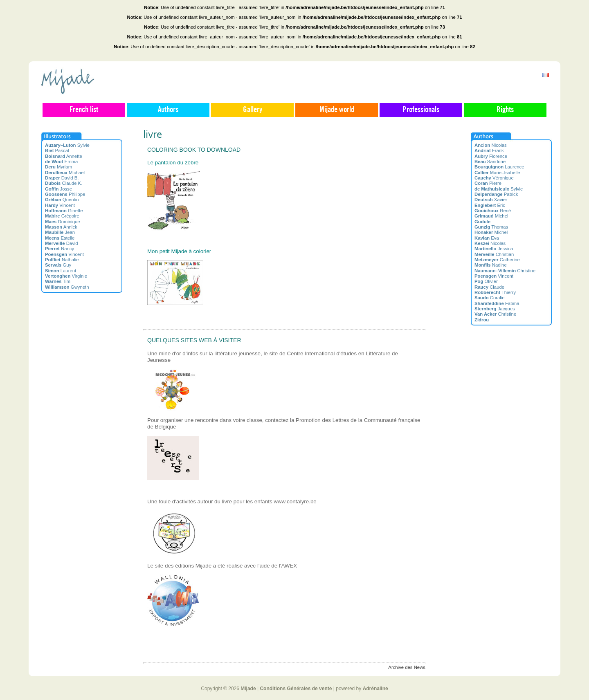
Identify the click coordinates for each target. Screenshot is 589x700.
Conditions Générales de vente (296, 689)
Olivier (486, 281)
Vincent (60, 205)
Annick (61, 227)
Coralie (490, 298)
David (62, 243)
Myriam (58, 167)
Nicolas (491, 145)
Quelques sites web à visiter (194, 340)
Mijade (248, 689)
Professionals (421, 110)
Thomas (491, 227)
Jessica (494, 249)
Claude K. (64, 183)
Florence (491, 156)
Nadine (491, 265)
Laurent (61, 271)
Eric (490, 205)
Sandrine (490, 162)
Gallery (253, 110)
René (493, 211)
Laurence (499, 167)
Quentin (62, 200)
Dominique (63, 222)
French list (84, 110)
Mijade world (337, 110)
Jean (60, 232)
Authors (168, 110)
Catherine (497, 260)
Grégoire (62, 216)
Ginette (64, 211)
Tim (58, 281)
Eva (487, 238)
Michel (491, 216)
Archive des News (407, 667)
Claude (489, 287)
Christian (494, 254)
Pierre (488, 183)
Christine (505, 271)
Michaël (65, 173)
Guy (58, 265)
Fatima (497, 303)
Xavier (491, 200)
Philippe (65, 194)
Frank (489, 150)
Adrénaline (375, 689)
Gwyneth (67, 287)
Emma (61, 162)
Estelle (60, 238)
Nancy (60, 249)
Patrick (496, 194)
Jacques (495, 309)
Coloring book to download (194, 150)
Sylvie (67, 145)
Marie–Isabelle (497, 173)
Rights (505, 110)
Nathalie (62, 260)
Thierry (495, 292)
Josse (58, 189)
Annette (64, 156)
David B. (62, 178)
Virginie (66, 276)
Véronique (494, 178)
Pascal (57, 150)
